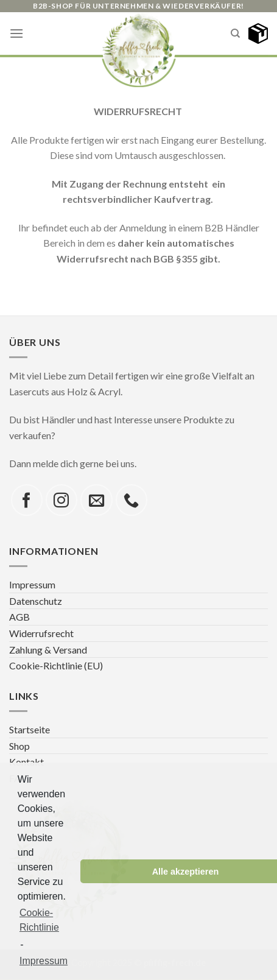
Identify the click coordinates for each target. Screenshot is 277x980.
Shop (19, 746)
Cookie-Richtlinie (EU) (56, 665)
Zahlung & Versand (48, 650)
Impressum (32, 584)
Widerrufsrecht (41, 633)
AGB (19, 617)
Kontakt (26, 762)
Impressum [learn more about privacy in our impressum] (44, 961)
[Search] (235, 33)
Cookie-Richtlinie (39, 920)
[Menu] (16, 33)
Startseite (30, 729)
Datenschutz (36, 601)
